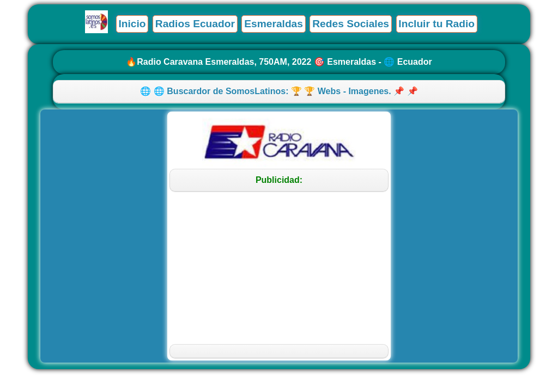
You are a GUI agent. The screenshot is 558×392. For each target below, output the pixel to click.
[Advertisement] (279, 268)
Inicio (132, 24)
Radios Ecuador (195, 24)
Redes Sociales (351, 24)
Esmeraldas (274, 24)
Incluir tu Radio (436, 24)
